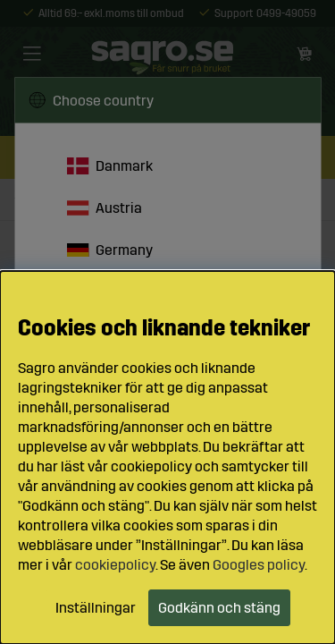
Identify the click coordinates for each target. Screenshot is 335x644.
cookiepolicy (115, 565)
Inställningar (96, 608)
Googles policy (259, 565)
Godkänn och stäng (219, 608)
